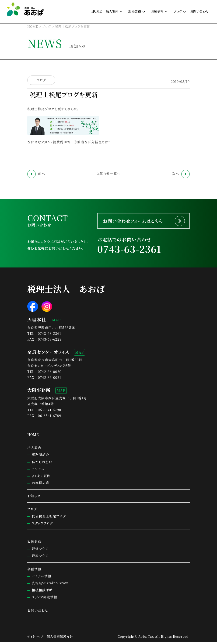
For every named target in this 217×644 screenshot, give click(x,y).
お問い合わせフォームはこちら (137, 221)
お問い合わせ (199, 11)
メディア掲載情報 (44, 599)
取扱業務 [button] (135, 11)
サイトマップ (35, 639)
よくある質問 (41, 478)
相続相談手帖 (42, 592)
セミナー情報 (42, 578)
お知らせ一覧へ (109, 173)
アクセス (38, 471)
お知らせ (34, 498)
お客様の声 (40, 485)
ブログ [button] (178, 11)
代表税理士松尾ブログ (49, 518)
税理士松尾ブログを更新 (46, 109)
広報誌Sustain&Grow (50, 585)
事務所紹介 (40, 457)
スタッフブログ (42, 525)
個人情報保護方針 (60, 639)
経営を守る (40, 551)
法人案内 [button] (112, 11)
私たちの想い (42, 464)
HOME (96, 11)
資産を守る (40, 558)
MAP (56, 322)
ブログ (41, 80)
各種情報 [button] (157, 11)
